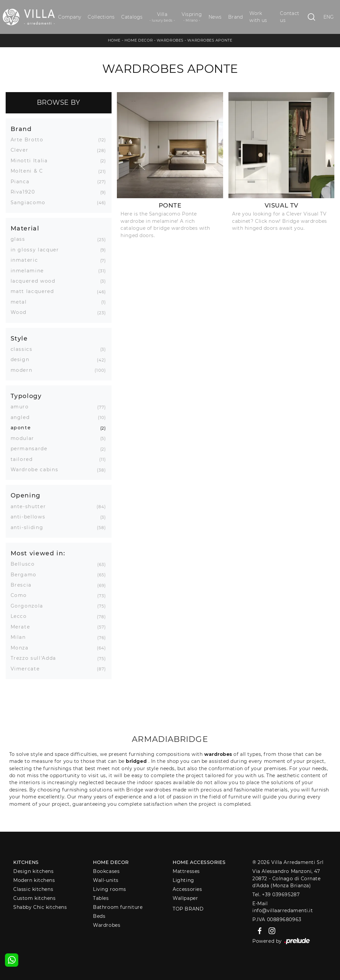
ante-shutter (31, 506)
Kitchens (26, 862)
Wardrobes (170, 40)
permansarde (32, 449)
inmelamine (30, 271)
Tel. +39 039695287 (276, 895)
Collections (101, 17)
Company (70, 17)
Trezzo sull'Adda (36, 658)
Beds (99, 916)
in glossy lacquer (37, 250)
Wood (21, 312)
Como (21, 595)
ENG (329, 17)
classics (24, 349)
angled (23, 417)
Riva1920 (25, 192)
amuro (22, 407)
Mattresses (186, 871)
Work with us (258, 17)
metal (21, 302)
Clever (22, 150)
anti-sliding (30, 527)
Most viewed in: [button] (38, 553)
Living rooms (110, 889)
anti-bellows (31, 517)
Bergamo (26, 575)
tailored (24, 459)
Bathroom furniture (118, 907)
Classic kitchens (33, 889)
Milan (21, 637)
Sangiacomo (31, 203)
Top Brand (188, 909)
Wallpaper (185, 898)
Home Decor (139, 40)
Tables (101, 898)
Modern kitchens (34, 880)
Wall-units (106, 880)
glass (20, 239)
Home (114, 40)
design (23, 359)
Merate (23, 627)
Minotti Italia (32, 161)
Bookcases (106, 871)
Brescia (24, 585)
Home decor (111, 862)
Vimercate (28, 669)
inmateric (27, 260)
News (215, 17)
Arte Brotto (30, 140)
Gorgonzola (30, 606)
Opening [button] (26, 495)
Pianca (23, 182)
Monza (22, 648)
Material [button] (25, 228)
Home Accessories (199, 862)
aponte (23, 428)
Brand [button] (21, 129)
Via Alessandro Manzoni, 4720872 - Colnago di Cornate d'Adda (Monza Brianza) (286, 878)
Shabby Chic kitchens (40, 907)
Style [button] (19, 338)
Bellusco (25, 564)
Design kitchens (33, 871)
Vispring (192, 17)
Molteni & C (29, 171)
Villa (162, 17)
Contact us (290, 17)
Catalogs (132, 17)
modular (25, 438)
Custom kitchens (34, 898)
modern (24, 370)
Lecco (21, 616)
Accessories (187, 889)
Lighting (183, 880)
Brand (235, 17)
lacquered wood (36, 281)
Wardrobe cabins (37, 470)
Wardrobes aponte (210, 40)
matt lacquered (35, 291)
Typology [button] (26, 396)
